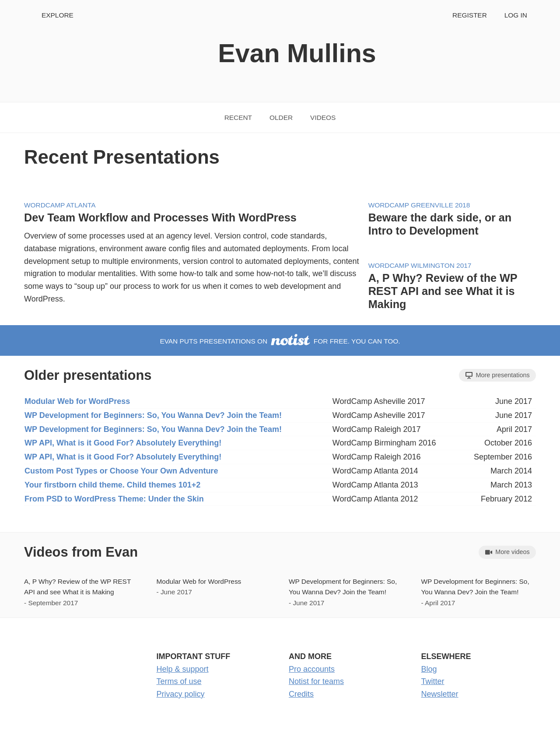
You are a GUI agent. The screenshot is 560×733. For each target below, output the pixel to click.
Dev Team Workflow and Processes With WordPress (160, 217)
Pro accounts (312, 669)
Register (470, 15)
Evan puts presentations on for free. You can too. (280, 341)
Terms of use (179, 681)
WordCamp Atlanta (60, 205)
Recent (238, 117)
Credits (301, 694)
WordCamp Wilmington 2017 (420, 265)
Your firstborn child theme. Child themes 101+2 (112, 485)
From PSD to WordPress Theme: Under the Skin (114, 499)
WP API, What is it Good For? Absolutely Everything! (123, 443)
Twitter (433, 681)
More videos (507, 552)
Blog (429, 669)
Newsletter (440, 694)
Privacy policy (181, 694)
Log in (516, 15)
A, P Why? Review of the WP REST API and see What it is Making (443, 291)
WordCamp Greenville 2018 (419, 205)
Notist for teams (316, 681)
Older (281, 117)
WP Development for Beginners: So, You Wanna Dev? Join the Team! (153, 415)
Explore (58, 15)
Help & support (183, 669)
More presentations (498, 375)
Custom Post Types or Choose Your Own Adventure (121, 471)
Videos (323, 117)
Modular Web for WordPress (77, 401)
